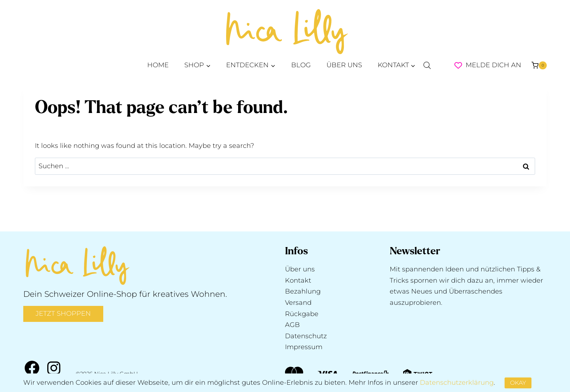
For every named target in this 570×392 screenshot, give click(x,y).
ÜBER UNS (344, 65)
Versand (298, 303)
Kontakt (298, 280)
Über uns (300, 269)
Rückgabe (302, 314)
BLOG (301, 65)
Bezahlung (303, 291)
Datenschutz (306, 336)
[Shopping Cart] (539, 65)
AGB (292, 325)
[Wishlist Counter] (458, 65)
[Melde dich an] (497, 65)
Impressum (304, 347)
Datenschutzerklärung (457, 383)
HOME (158, 65)
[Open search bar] (427, 65)
